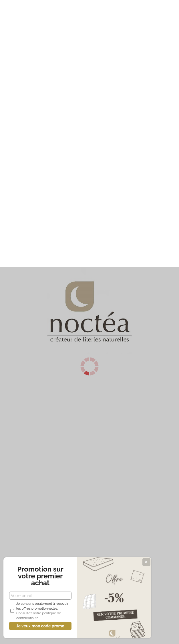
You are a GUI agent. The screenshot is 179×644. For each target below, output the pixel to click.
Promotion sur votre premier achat (43, 576)
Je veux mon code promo (43, 626)
